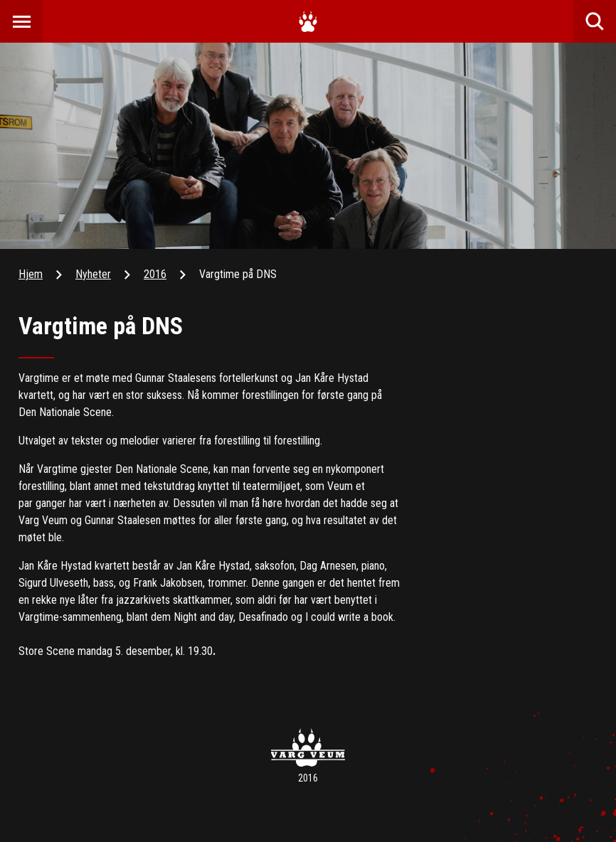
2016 (155, 274)
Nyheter (93, 274)
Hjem (31, 274)
